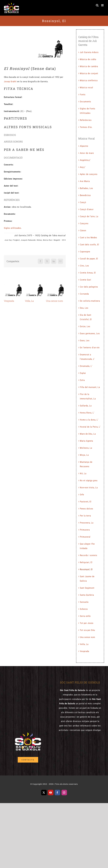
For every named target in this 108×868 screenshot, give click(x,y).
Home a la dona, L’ (89, 420)
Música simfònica (89, 80)
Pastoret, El (86, 502)
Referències (86, 120)
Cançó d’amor (87, 209)
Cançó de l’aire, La (89, 216)
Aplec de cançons (89, 174)
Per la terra (85, 516)
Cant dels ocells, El (89, 245)
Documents (85, 102)
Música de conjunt (89, 73)
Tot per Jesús (87, 623)
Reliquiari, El (86, 562)
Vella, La (29, 301)
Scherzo (84, 609)
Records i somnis (89, 555)
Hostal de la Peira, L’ (90, 427)
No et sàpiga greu (89, 480)
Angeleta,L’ (85, 160)
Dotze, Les (85, 326)
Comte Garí (85, 280)
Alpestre (84, 146)
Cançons (84, 223)
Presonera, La (87, 523)
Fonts (83, 95)
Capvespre (85, 252)
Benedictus (85, 195)
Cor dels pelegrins (89, 287)
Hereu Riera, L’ (87, 413)
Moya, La (84, 455)
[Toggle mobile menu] (103, 5)
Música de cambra (89, 66)
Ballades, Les (86, 188)
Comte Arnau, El (88, 273)
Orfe (82, 495)
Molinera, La (86, 448)
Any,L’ (83, 167)
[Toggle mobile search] (97, 5)
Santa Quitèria (87, 595)
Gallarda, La (86, 406)
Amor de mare (87, 153)
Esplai (83, 373)
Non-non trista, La (89, 488)
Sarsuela (84, 602)
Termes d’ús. (86, 127)
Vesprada (9, 301)
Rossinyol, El (86, 569)
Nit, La (83, 473)
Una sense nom (54, 301)
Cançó (83, 202)
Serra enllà (85, 616)
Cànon (83, 230)
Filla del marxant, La (90, 387)
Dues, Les (85, 340)
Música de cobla (88, 59)
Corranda (84, 294)
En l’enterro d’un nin (90, 348)
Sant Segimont (87, 588)
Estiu (82, 380)
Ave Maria (85, 181)
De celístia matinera (90, 301)
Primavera (85, 530)
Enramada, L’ (86, 366)
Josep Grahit (10, 81)
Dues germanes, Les (90, 333)
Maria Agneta (86, 441)
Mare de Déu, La (88, 434)
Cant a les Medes (88, 237)
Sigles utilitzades (13, 228)
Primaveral (85, 537)
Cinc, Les (84, 266)
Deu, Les (84, 308)
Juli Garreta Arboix (89, 52)
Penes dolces (87, 509)
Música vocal (86, 87)
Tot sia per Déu (87, 630)
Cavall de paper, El (89, 259)
